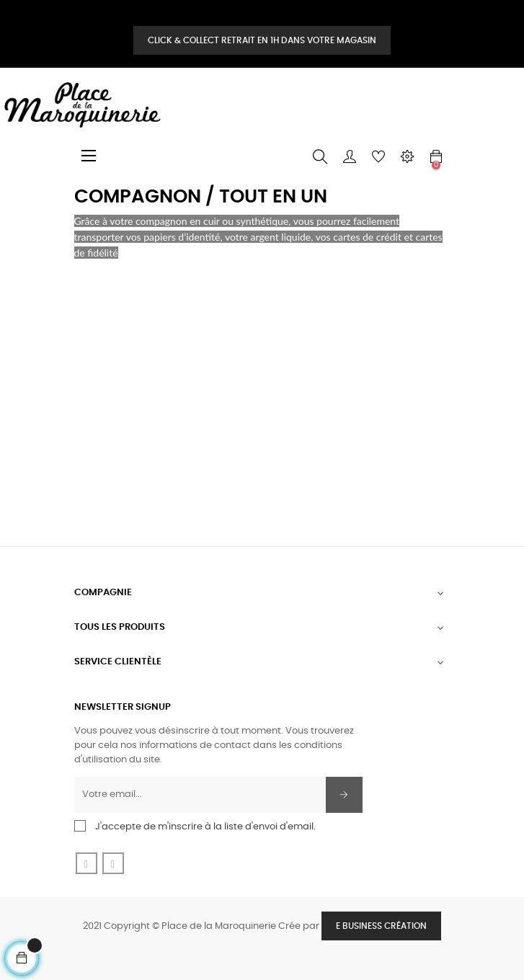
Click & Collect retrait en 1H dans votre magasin (262, 40)
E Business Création (381, 926)
